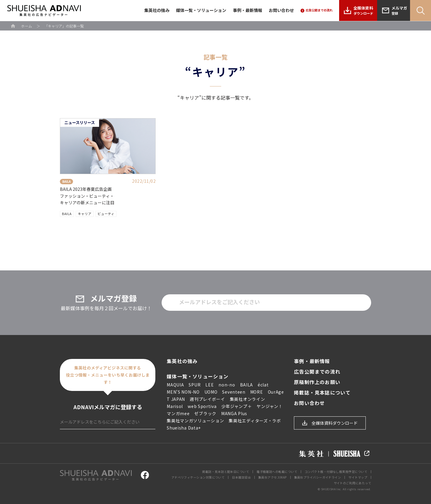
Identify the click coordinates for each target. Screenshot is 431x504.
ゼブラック (205, 413)
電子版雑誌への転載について (277, 472)
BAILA (67, 214)
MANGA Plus (234, 413)
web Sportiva (202, 406)
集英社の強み (157, 10)
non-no (227, 385)
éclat (263, 385)
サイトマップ (358, 477)
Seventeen (234, 392)
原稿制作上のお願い (317, 382)
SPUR (195, 385)
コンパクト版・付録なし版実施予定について (336, 472)
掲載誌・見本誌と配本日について (226, 472)
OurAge (276, 392)
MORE (257, 392)
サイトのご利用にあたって (352, 483)
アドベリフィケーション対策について (198, 477)
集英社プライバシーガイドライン (318, 477)
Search (421, 10)
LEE (210, 385)
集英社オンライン (248, 399)
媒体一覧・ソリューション (201, 10)
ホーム (27, 26)
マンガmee (178, 413)
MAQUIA (175, 385)
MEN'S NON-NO (183, 392)
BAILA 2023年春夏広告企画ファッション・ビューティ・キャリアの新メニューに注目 (87, 196)
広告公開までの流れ (317, 372)
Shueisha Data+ (184, 428)
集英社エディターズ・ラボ (255, 421)
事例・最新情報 (248, 10)
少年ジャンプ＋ (237, 406)
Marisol (175, 406)
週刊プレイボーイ (207, 399)
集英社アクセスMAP (273, 477)
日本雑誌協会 (241, 477)
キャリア (85, 214)
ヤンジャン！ (270, 406)
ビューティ (106, 214)
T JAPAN (176, 399)
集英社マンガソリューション (195, 421)
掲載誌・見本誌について (322, 393)
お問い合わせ (281, 10)
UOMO (211, 392)
